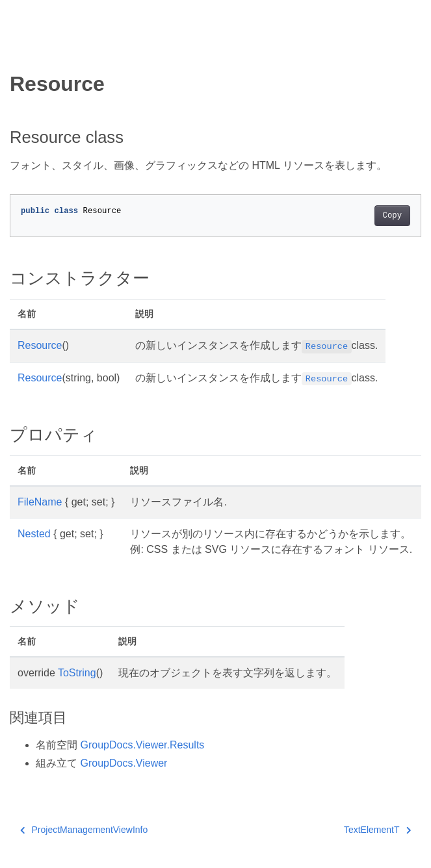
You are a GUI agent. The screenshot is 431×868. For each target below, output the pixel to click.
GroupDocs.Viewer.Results (142, 745)
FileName (40, 502)
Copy (392, 216)
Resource (40, 345)
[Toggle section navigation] (21, 50)
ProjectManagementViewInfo (84, 830)
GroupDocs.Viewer (124, 763)
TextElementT (377, 830)
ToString (77, 673)
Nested (34, 534)
